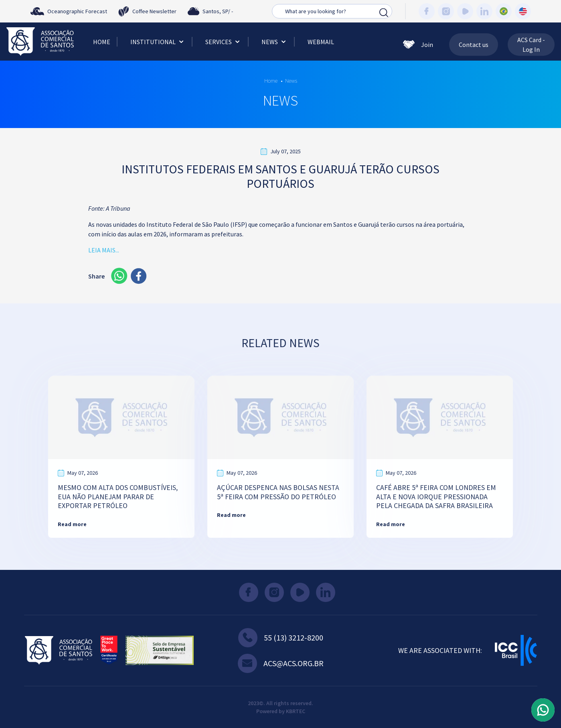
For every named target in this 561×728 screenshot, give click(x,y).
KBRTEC (296, 711)
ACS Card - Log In (531, 45)
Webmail (321, 42)
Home (102, 42)
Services (223, 42)
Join (418, 45)
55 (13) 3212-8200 (281, 638)
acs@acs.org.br (281, 663)
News (274, 42)
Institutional (158, 42)
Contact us (474, 45)
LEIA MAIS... (104, 250)
